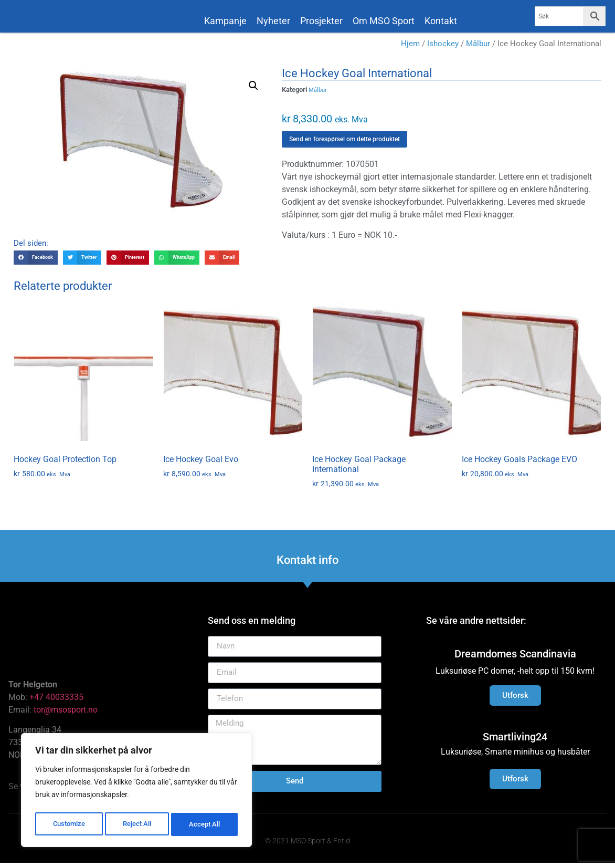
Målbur (478, 49)
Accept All (206, 824)
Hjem (410, 49)
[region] (136, 792)
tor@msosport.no (67, 715)
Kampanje (225, 21)
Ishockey (443, 49)
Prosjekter (321, 21)
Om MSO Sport (384, 21)
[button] (253, 91)
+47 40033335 (56, 702)
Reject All (138, 824)
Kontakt (441, 21)
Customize (69, 824)
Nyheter (273, 21)
